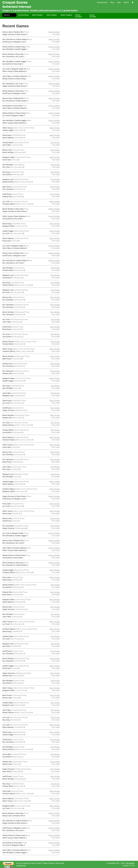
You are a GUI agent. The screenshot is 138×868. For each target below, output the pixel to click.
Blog (112, 2)
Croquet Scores (15, 2)
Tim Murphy (130, 863)
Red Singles (52, 15)
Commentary (23, 15)
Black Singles (66, 15)
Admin (126, 2)
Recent (7, 15)
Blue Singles (38, 15)
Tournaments (102, 2)
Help (119, 2)
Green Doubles (93, 16)
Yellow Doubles (79, 16)
